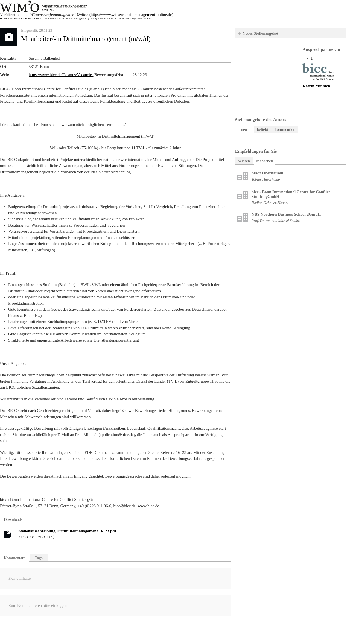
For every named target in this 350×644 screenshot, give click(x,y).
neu (244, 129)
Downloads (13, 519)
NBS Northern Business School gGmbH (286, 214)
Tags (39, 558)
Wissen (244, 161)
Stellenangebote (33, 18)
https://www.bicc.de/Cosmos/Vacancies (61, 75)
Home (3, 18)
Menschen (266, 160)
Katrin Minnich (316, 86)
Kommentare (14, 558)
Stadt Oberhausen (267, 173)
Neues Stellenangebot (260, 33)
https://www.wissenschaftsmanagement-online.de (131, 15)
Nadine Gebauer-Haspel (270, 203)
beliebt (263, 129)
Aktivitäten (16, 18)
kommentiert (285, 129)
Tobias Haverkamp (266, 179)
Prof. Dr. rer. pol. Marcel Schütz (276, 221)
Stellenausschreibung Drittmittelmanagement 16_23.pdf (67, 531)
